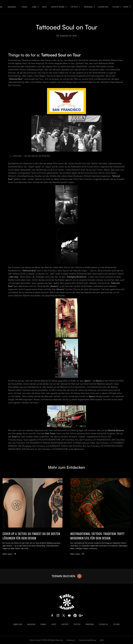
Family (24, 7)
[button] (35, 7)
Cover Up (104, 624)
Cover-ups (103, 7)
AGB (102, 640)
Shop (126, 7)
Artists (65, 624)
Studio (116, 7)
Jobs (34, 7)
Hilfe (44, 7)
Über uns (18, 624)
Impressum (71, 640)
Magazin (12, 7)
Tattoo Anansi (35, 640)
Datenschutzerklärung (87, 640)
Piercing (88, 7)
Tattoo (74, 7)
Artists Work (58, 7)
